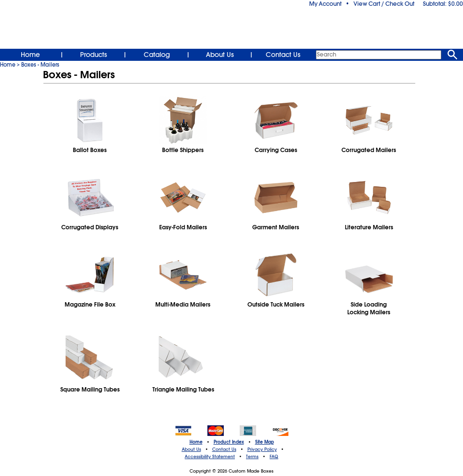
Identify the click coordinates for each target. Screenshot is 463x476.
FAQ (274, 457)
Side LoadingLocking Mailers (369, 308)
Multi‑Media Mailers (183, 305)
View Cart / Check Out (384, 4)
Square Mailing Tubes (90, 390)
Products (94, 55)
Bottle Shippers (183, 150)
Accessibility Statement (210, 457)
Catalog (157, 55)
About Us (220, 55)
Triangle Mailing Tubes (183, 390)
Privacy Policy (262, 449)
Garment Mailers (276, 227)
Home (30, 55)
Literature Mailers (369, 227)
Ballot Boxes (90, 150)
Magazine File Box (90, 305)
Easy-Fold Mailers (183, 227)
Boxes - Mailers (40, 65)
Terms (252, 457)
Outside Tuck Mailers (276, 305)
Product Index (229, 442)
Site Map (265, 442)
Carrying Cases (276, 150)
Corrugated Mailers (369, 150)
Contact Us (283, 55)
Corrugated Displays (90, 227)
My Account (325, 4)
